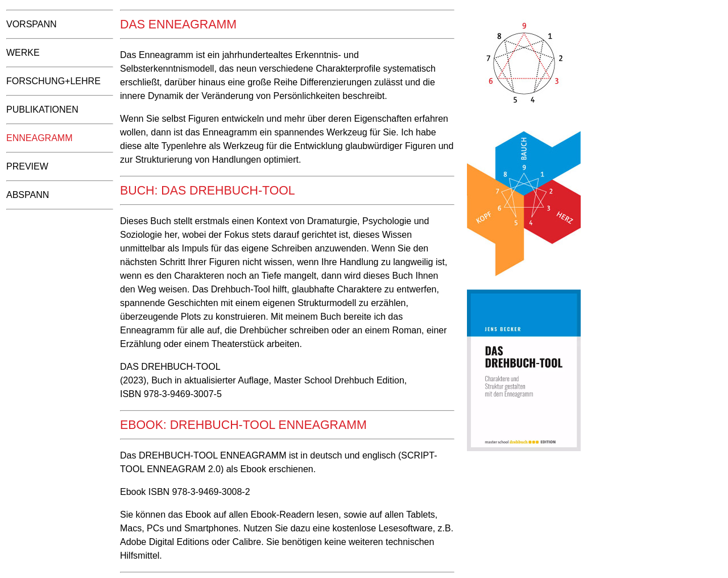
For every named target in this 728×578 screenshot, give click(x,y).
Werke (23, 53)
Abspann (28, 195)
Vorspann (32, 24)
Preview (27, 166)
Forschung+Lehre (53, 81)
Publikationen (42, 110)
